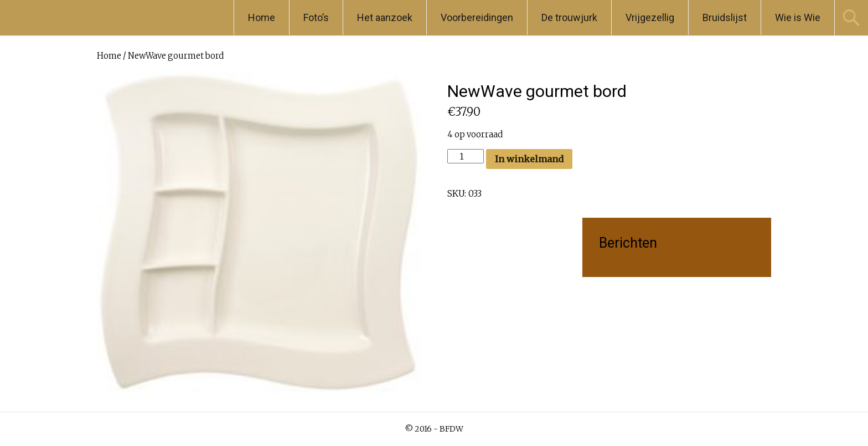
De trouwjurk (569, 17)
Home (262, 17)
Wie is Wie (798, 17)
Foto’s (316, 17)
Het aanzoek (385, 17)
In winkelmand (529, 159)
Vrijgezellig (650, 17)
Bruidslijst (725, 17)
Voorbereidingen (477, 17)
